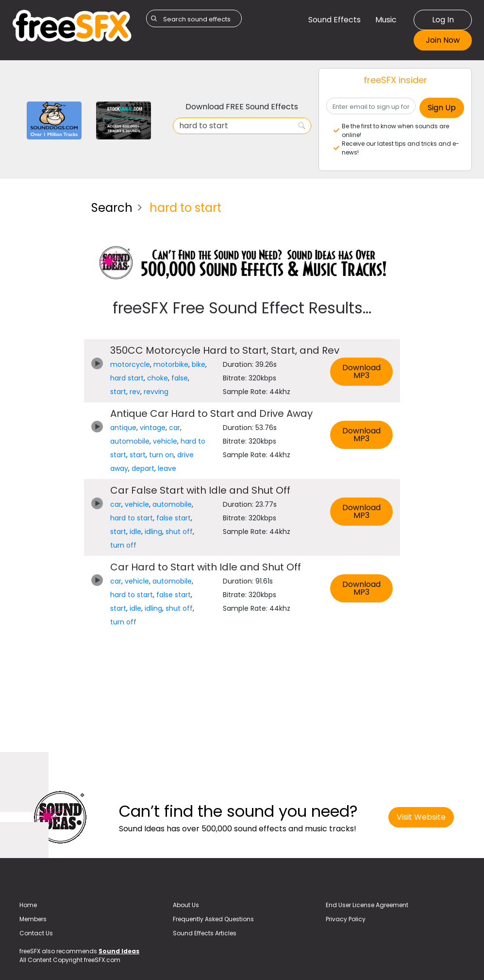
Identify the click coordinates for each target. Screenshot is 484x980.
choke (158, 378)
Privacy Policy (346, 919)
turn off (123, 545)
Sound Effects (334, 20)
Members (33, 919)
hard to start (132, 518)
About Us (186, 905)
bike (199, 364)
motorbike (171, 364)
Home (28, 905)
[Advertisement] (44, 339)
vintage (153, 428)
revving (156, 392)
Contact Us (36, 933)
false (180, 378)
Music (386, 20)
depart (143, 468)
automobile (130, 441)
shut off (179, 532)
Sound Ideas (119, 951)
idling (153, 532)
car (175, 428)
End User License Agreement (367, 905)
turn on (161, 455)
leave (167, 468)
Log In (443, 20)
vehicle (165, 441)
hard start (127, 378)
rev (135, 392)
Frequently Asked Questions (213, 919)
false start (174, 518)
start (118, 392)
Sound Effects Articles (205, 933)
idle (135, 532)
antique (123, 428)
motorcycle (130, 364)
